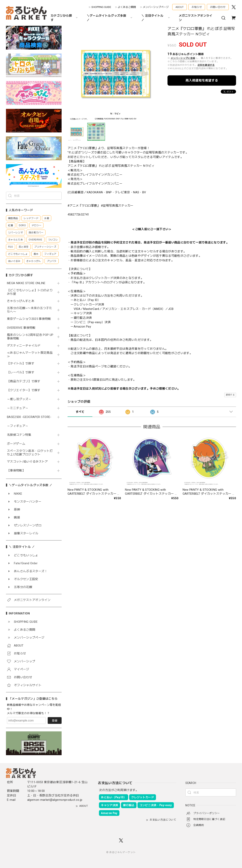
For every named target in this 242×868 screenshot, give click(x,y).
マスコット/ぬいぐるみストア (27, 462)
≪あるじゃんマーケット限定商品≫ (30, 355)
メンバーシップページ (156, 7)
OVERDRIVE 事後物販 (21, 328)
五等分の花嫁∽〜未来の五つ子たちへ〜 (30, 310)
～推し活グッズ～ (19, 399)
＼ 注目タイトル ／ (156, 18)
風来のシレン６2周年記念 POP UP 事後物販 (30, 337)
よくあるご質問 (127, 7)
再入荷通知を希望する (202, 80)
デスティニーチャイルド (24, 346)
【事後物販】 (16, 471)
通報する (230, 395)
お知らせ (197, 7)
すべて (80, 412)
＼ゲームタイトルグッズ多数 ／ (110, 18)
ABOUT (180, 7)
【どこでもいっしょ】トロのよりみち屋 (30, 292)
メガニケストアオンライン (196, 18)
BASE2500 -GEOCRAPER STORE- (29, 417)
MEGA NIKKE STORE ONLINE (26, 283)
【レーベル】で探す (21, 372)
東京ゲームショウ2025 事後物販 (30, 319)
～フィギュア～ (18, 426)
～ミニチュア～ (18, 408)
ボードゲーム (16, 444)
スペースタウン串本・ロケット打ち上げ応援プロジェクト (30, 453)
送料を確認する (206, 65)
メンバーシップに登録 (183, 58)
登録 (55, 720)
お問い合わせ (218, 7)
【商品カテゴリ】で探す (24, 381)
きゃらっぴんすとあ (21, 301)
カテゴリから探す (65, 18)
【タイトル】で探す (21, 364)
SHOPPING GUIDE (101, 7)
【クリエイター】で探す (24, 390)
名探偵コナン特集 (19, 435)
